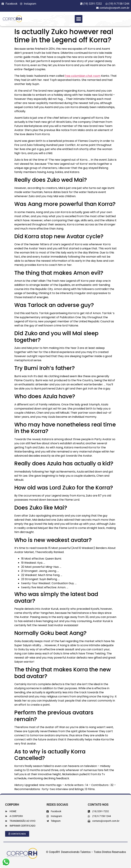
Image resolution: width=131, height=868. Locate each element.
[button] (79, 19)
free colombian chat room (83, 76)
